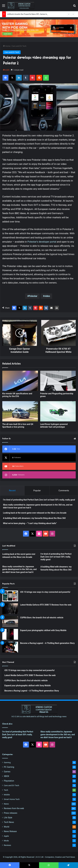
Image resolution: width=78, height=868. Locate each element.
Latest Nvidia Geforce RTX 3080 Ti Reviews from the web (46, 605)
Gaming (7, 762)
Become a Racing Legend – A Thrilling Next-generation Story (47, 643)
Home (7, 46)
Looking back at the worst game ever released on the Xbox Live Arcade (35, 513)
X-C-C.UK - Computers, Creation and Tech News (56, 857)
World (7, 827)
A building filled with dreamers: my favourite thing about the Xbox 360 (34, 518)
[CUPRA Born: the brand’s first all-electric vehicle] (10, 622)
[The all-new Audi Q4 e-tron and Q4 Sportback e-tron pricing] (20, 411)
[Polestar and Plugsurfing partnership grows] (58, 381)
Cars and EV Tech (19, 46)
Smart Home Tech (12, 799)
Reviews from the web (14, 808)
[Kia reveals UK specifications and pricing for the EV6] (20, 381)
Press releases (11, 813)
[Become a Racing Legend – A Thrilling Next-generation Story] (10, 647)
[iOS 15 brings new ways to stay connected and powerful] (10, 596)
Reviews (7, 845)
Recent (12, 491)
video (47, 296)
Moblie (7, 795)
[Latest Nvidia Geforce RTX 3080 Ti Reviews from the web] (10, 609)
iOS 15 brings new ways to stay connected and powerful (45, 592)
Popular (37, 491)
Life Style (8, 818)
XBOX (7, 776)
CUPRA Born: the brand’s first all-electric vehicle (42, 618)
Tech (6, 790)
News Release (10, 831)
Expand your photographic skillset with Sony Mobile (43, 630)
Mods (6, 841)
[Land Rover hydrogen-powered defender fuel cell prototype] (58, 411)
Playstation (9, 781)
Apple (6, 836)
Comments (64, 491)
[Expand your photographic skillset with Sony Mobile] (10, 634)
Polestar (33, 296)
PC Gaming (9, 767)
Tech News (9, 822)
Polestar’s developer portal (42, 242)
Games (7, 772)
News (6, 804)
